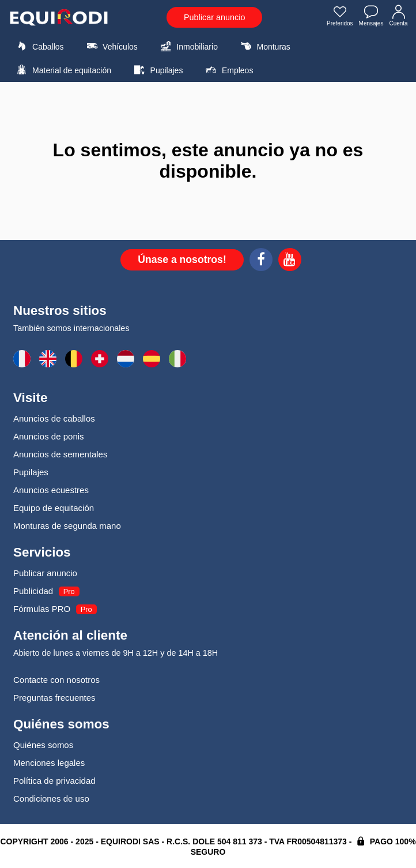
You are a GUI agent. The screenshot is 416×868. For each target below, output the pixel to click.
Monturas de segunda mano (67, 526)
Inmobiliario (188, 46)
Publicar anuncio (214, 17)
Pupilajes (157, 70)
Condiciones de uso (51, 799)
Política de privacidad (54, 781)
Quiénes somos (43, 745)
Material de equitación (62, 70)
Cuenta (399, 17)
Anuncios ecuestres (51, 490)
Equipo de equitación (54, 508)
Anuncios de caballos (54, 418)
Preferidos (340, 17)
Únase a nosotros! (182, 260)
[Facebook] (261, 261)
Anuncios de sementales (60, 454)
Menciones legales (49, 763)
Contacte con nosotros (56, 680)
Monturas (264, 46)
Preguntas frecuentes (54, 698)
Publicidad (33, 591)
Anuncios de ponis (49, 436)
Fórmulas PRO (42, 609)
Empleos (228, 70)
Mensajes (371, 17)
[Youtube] (290, 261)
